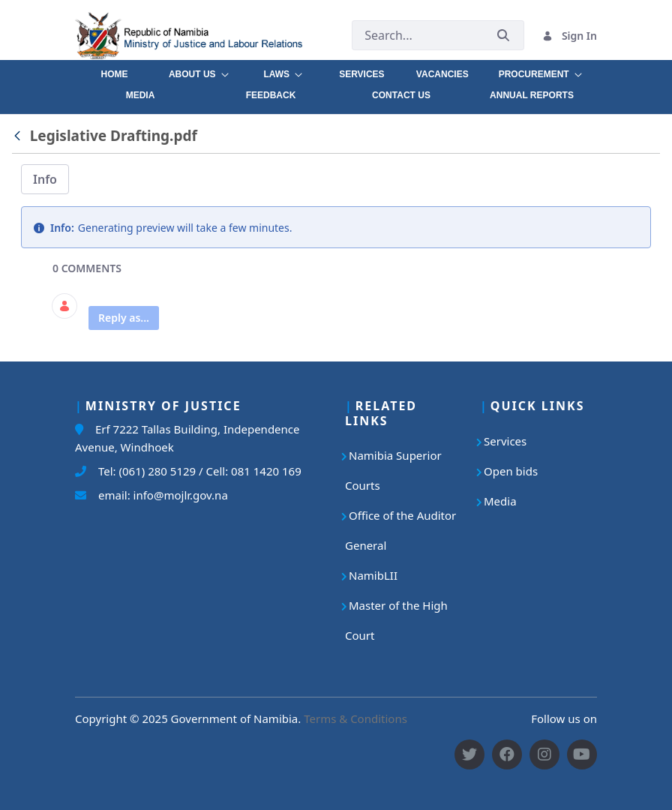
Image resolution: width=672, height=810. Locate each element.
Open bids (511, 471)
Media (500, 501)
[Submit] (503, 36)
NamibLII (373, 575)
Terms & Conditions (355, 718)
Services (505, 441)
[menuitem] (114, 70)
